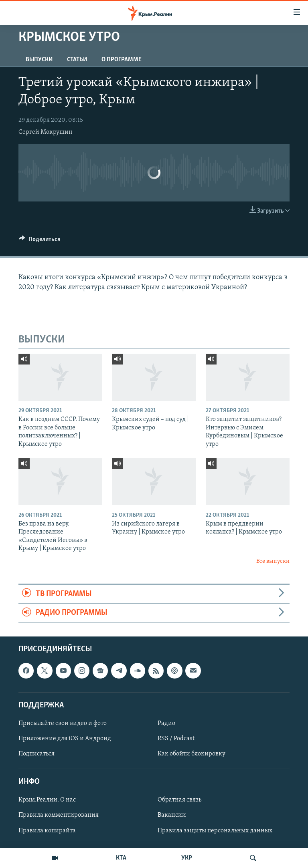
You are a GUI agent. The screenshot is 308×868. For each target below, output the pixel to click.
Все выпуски (273, 561)
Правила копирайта (47, 830)
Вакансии (172, 815)
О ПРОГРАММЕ (122, 60)
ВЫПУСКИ (39, 60)
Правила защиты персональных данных (215, 830)
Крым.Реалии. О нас (47, 800)
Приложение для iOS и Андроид (65, 739)
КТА (121, 858)
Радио (166, 723)
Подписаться (36, 754)
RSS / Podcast (176, 739)
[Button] (40, 241)
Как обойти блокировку (191, 754)
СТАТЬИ (77, 60)
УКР (187, 858)
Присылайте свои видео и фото (63, 723)
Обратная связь (179, 800)
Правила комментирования (59, 815)
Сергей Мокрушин (46, 132)
